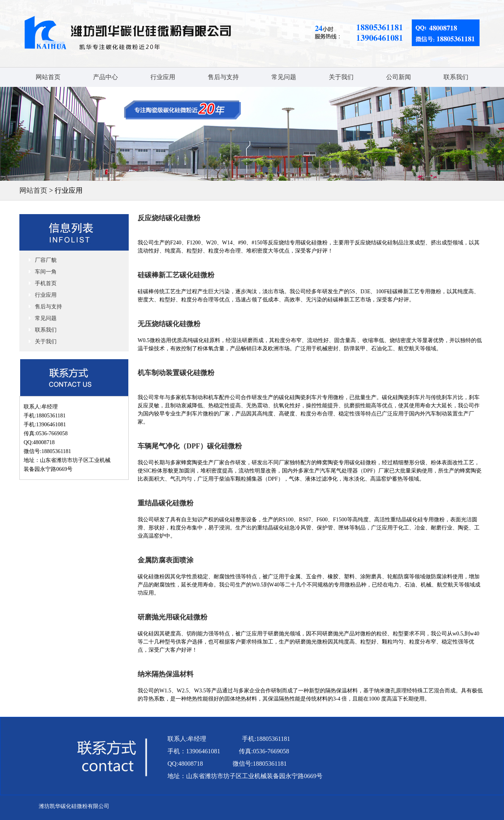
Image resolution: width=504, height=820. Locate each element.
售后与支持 (223, 77)
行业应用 (163, 77)
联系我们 (456, 77)
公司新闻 (399, 77)
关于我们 (341, 77)
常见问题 (284, 77)
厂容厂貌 (46, 260)
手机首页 (46, 283)
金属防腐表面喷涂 (166, 560)
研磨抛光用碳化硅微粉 (173, 617)
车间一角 (46, 272)
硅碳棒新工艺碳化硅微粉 (176, 275)
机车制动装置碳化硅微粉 (176, 373)
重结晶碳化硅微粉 (166, 503)
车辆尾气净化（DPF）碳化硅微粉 (190, 446)
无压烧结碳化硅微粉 (169, 324)
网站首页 (48, 77)
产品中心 (105, 77)
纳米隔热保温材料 (166, 674)
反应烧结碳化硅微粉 (169, 218)
